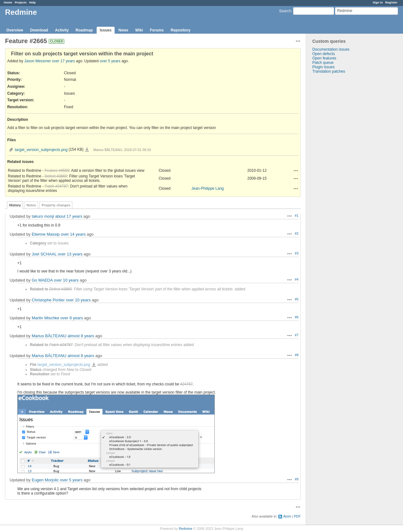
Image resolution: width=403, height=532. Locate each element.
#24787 (186, 384)
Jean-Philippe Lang (208, 188)
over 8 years (72, 318)
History (15, 205)
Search (285, 11)
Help (33, 2)
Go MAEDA (42, 280)
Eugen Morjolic (45, 480)
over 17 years (63, 61)
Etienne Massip (46, 234)
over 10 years (66, 280)
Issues (106, 30)
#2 (297, 233)
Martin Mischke (45, 318)
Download (39, 30)
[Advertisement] (338, 172)
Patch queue (323, 63)
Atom (287, 516)
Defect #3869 (56, 176)
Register (391, 2)
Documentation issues (331, 49)
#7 (297, 335)
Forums (157, 30)
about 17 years (69, 216)
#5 (297, 299)
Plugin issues (324, 67)
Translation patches (329, 71)
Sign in (378, 2)
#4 (297, 279)
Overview (15, 30)
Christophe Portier (48, 300)
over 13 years (70, 254)
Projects (21, 2)
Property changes (56, 205)
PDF (297, 516)
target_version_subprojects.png (41, 150)
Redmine (186, 529)
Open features (324, 58)
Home (8, 2)
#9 (297, 479)
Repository (181, 30)
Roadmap (84, 30)
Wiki (139, 30)
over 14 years (73, 234)
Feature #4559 (57, 171)
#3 (297, 253)
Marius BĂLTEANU (49, 336)
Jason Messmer (38, 61)
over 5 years (110, 61)
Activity (62, 30)
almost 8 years (81, 336)
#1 (297, 216)
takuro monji (43, 216)
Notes (31, 205)
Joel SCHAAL (44, 254)
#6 (297, 317)
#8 (297, 355)
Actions (296, 171)
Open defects (324, 54)
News (123, 30)
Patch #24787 (56, 186)
